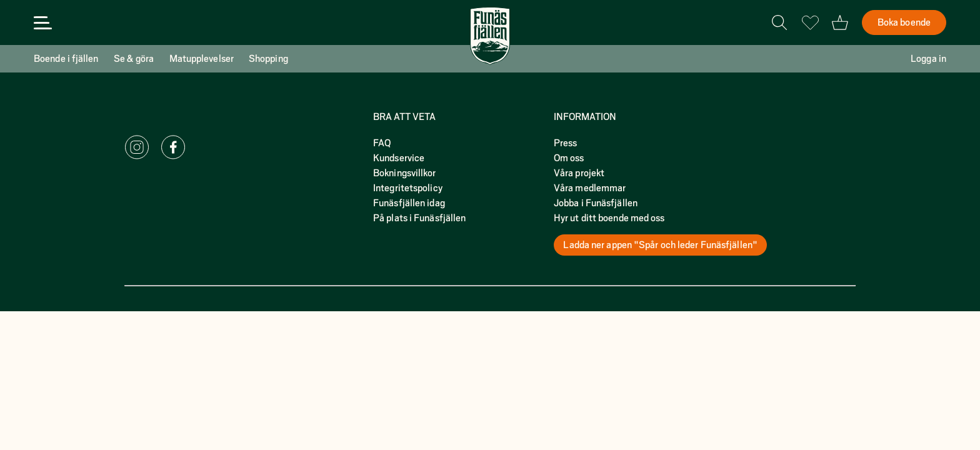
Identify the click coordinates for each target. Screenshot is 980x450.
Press (566, 143)
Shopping (268, 59)
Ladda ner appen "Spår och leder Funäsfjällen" (660, 245)
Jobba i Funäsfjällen (596, 203)
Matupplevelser (202, 59)
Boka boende (904, 22)
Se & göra (134, 59)
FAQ (382, 143)
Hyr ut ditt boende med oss (609, 218)
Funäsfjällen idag (409, 203)
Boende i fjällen (66, 59)
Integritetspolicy (408, 188)
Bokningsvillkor (405, 173)
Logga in (928, 59)
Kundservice (399, 158)
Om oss (569, 158)
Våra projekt (579, 173)
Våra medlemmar (590, 188)
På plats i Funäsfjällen (419, 218)
